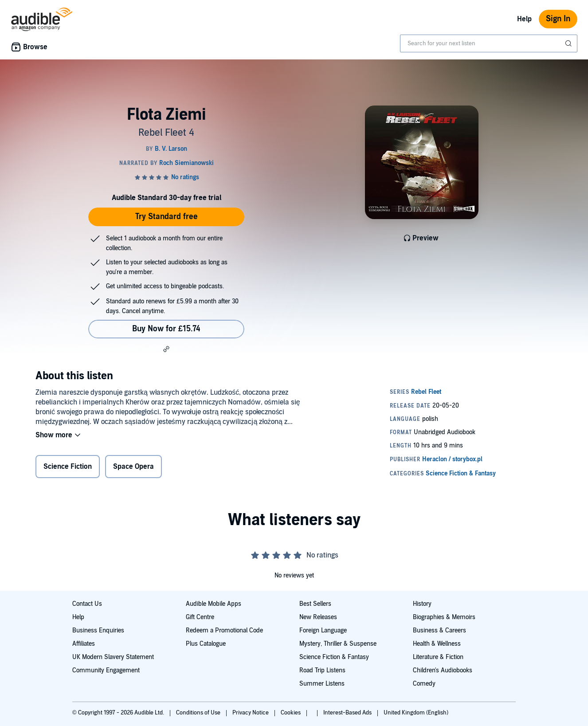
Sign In (558, 19)
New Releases (318, 617)
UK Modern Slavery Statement (113, 657)
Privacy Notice (251, 713)
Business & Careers (439, 630)
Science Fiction (68, 467)
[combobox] (489, 43)
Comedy (424, 684)
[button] (166, 349)
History (422, 604)
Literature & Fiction (438, 657)
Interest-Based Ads (348, 713)
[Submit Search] (569, 43)
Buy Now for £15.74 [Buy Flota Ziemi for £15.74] (166, 329)
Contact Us (87, 604)
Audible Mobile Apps (214, 604)
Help (524, 19)
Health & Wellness (437, 644)
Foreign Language (323, 630)
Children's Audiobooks (443, 670)
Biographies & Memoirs (444, 617)
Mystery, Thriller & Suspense (338, 644)
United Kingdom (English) (416, 713)
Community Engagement (106, 670)
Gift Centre (200, 617)
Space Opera (133, 467)
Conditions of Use (199, 713)
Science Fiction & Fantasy (334, 657)
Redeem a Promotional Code (224, 630)
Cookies (291, 713)
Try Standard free (167, 217)
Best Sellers (315, 604)
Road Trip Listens (322, 670)
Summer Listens (322, 684)
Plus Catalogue (206, 644)
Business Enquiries (98, 630)
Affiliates (84, 644)
